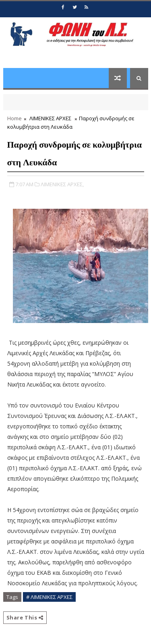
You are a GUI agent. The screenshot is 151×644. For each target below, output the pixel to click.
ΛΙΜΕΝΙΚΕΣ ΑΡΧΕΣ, (62, 184)
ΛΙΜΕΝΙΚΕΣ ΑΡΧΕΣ (50, 118)
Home (14, 118)
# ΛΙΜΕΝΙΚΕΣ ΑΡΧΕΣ (49, 597)
